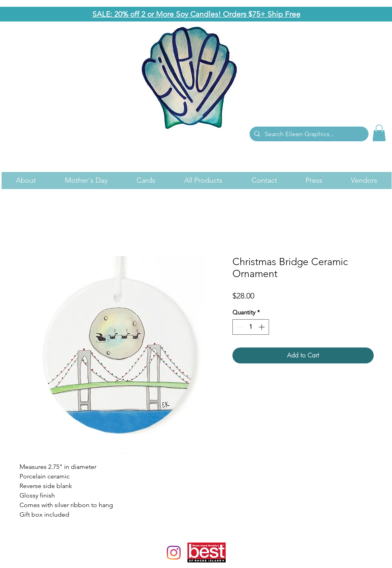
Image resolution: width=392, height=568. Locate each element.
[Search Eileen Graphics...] (308, 134)
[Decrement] (239, 327)
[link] (379, 133)
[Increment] (262, 327)
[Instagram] (174, 553)
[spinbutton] (251, 327)
